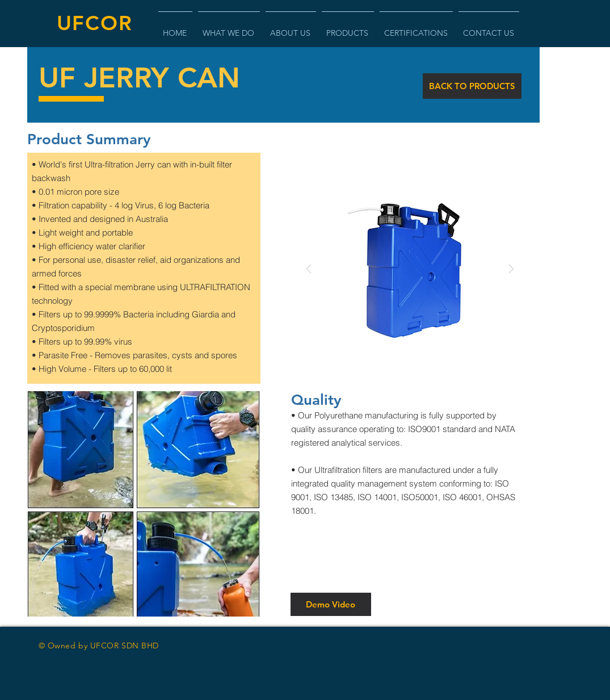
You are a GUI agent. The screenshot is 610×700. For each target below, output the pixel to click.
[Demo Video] (331, 604)
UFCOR (95, 23)
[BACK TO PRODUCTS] (472, 86)
